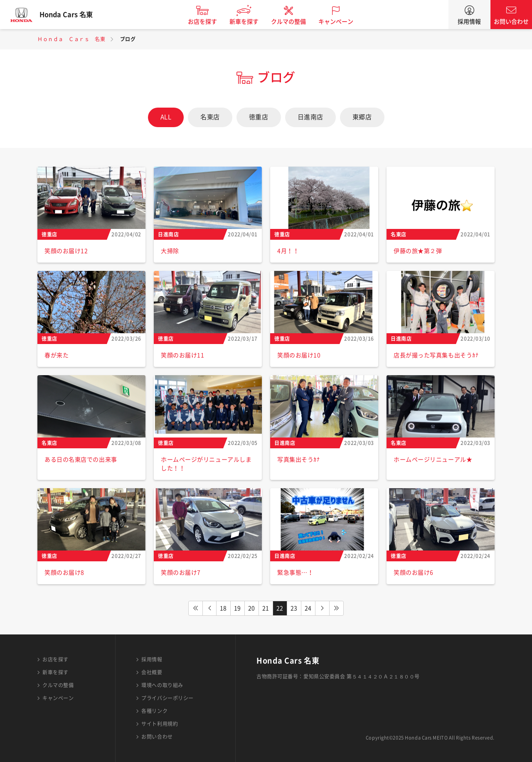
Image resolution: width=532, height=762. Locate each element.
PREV (209, 608)
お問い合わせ (511, 22)
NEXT (323, 608)
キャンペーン (342, 22)
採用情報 (469, 22)
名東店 (210, 117)
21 (266, 608)
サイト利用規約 (160, 724)
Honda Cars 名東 (73, 15)
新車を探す (251, 22)
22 (280, 608)
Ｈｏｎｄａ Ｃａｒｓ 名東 (71, 39)
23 (294, 608)
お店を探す (209, 22)
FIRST (195, 608)
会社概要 (152, 672)
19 (238, 608)
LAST (337, 608)
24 (308, 608)
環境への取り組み (162, 685)
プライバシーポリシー (167, 698)
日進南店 (310, 117)
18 (223, 608)
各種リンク (154, 711)
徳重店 (259, 117)
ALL (166, 117)
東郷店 (362, 117)
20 (252, 608)
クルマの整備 (295, 22)
